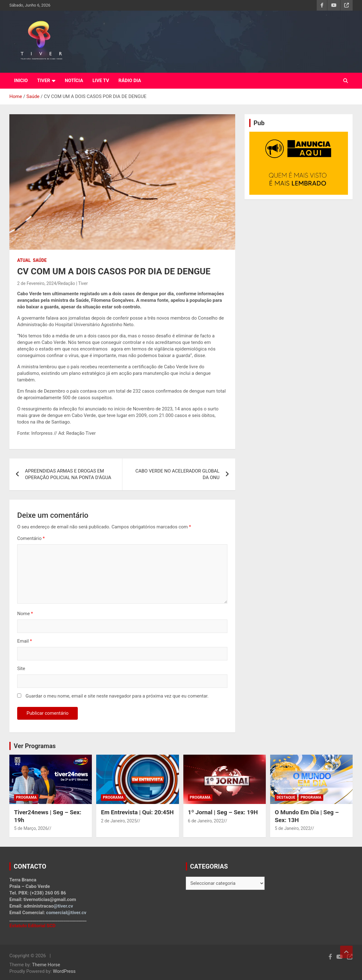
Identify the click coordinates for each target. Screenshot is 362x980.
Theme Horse (46, 965)
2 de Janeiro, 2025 (119, 821)
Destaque (286, 797)
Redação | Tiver (73, 283)
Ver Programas (35, 746)
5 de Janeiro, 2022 (293, 828)
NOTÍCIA (74, 81)
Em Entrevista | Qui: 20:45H (137, 812)
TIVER (44, 81)
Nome (25, 614)
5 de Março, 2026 (31, 828)
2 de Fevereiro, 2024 (37, 283)
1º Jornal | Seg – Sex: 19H (223, 812)
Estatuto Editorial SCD (32, 926)
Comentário (31, 538)
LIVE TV (101, 81)
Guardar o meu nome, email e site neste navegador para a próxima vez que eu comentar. (117, 696)
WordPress (64, 971)
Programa (26, 797)
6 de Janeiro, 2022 (206, 821)
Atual (24, 260)
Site (21, 669)
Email (25, 641)
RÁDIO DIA (130, 81)
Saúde (40, 260)
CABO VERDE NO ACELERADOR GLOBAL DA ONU (177, 474)
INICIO (21, 81)
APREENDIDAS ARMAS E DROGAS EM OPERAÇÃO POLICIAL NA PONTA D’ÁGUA (68, 474)
